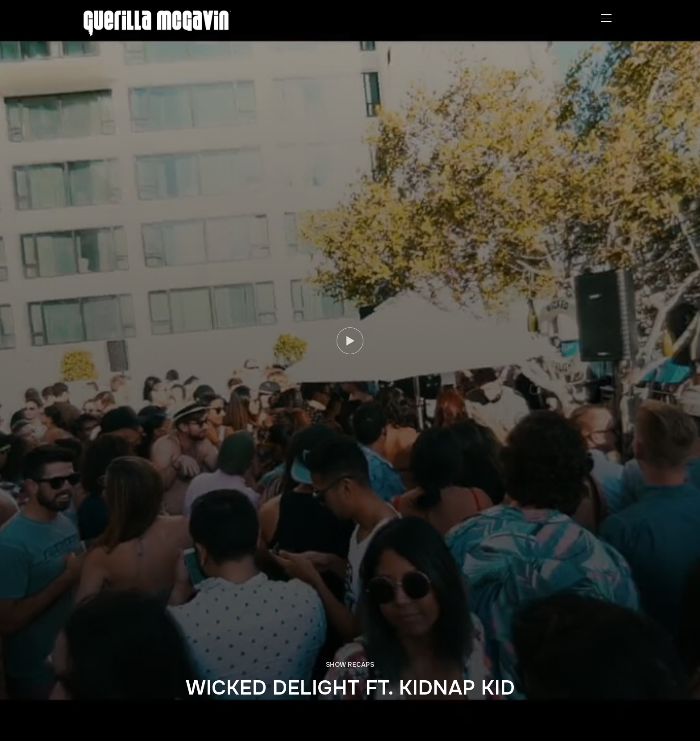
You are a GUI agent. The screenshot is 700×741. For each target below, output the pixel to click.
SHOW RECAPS (350, 665)
